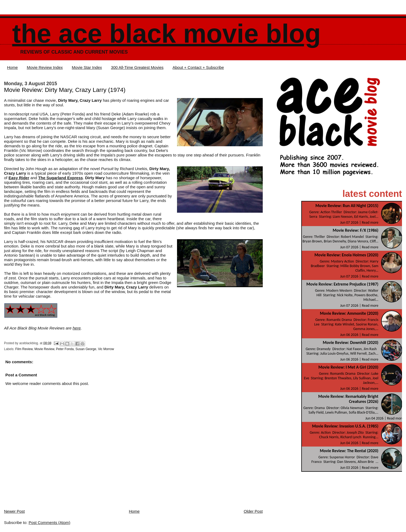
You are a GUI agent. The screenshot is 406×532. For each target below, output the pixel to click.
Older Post (253, 511)
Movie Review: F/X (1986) (356, 230)
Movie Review (44, 349)
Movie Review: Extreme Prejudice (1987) (342, 284)
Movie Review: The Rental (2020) (349, 451)
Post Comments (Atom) (50, 522)
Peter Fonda (65, 349)
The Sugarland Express (61, 178)
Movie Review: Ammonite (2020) (349, 313)
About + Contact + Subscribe (198, 67)
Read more (370, 222)
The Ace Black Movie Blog (166, 34)
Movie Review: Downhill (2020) (350, 342)
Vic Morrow (106, 349)
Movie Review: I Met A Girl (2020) (348, 367)
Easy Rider (19, 178)
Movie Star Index (87, 67)
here (77, 328)
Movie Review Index (45, 67)
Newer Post (14, 511)
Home (12, 67)
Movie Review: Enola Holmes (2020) (346, 255)
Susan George (86, 349)
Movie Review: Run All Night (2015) (347, 206)
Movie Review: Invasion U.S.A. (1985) (345, 426)
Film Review (24, 349)
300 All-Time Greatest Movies (137, 67)
